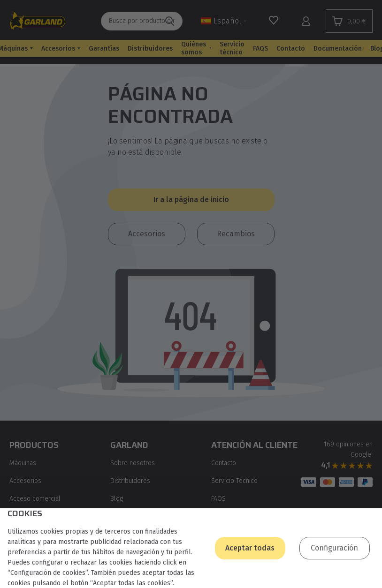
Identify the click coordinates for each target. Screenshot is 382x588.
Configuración (334, 548)
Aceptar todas (250, 548)
